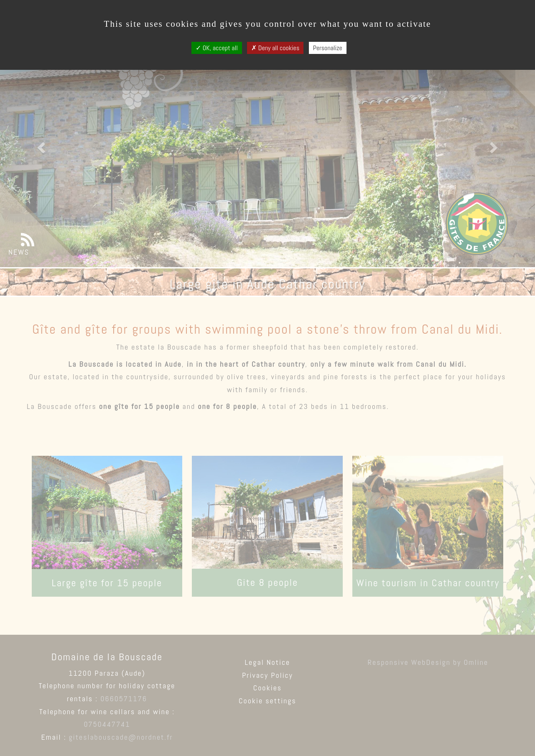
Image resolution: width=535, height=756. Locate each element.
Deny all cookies (275, 48)
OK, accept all (217, 48)
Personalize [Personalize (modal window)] (328, 48)
